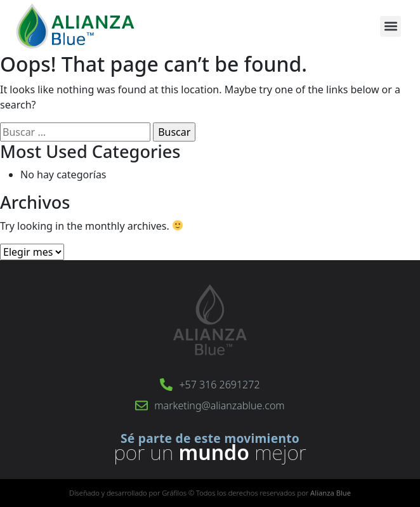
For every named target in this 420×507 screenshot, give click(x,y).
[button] (390, 26)
